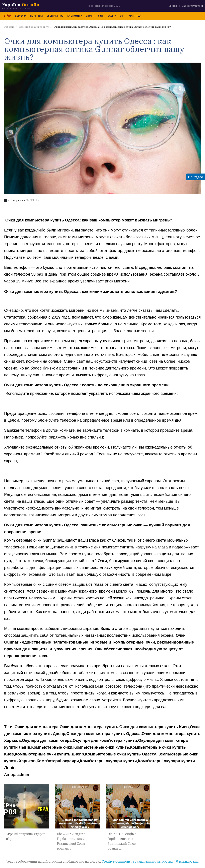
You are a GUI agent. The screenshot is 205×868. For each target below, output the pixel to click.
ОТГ (120, 16)
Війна (6, 16)
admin (21, 770)
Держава (19, 16)
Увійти (175, 6)
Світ (99, 16)
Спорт (88, 16)
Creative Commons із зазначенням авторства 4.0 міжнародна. (150, 858)
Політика (35, 16)
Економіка (73, 16)
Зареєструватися (194, 6)
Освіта (110, 16)
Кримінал (133, 16)
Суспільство (53, 16)
